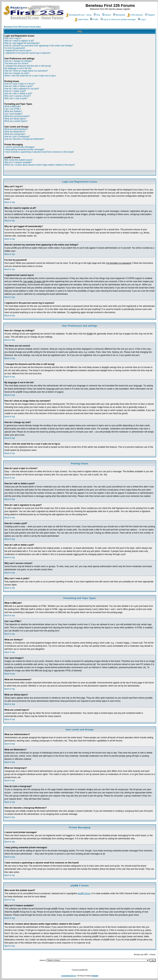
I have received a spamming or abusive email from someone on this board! (39, 152)
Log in (142, 19)
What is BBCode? (13, 106)
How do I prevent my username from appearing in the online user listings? (39, 46)
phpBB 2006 (84, 970)
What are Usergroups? (15, 134)
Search (107, 15)
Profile (94, 19)
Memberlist (119, 15)
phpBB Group (84, 893)
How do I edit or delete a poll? (18, 94)
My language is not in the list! (18, 68)
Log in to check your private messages (118, 19)
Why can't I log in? (13, 38)
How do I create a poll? (15, 91)
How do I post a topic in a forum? (20, 84)
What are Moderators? (15, 132)
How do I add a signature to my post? (22, 89)
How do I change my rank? (17, 73)
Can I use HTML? (13, 109)
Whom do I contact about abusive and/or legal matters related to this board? (40, 165)
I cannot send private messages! (19, 147)
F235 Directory (135, 15)
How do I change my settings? (18, 61)
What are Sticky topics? (15, 119)
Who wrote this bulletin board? (18, 160)
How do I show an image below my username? (26, 71)
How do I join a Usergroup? (17, 137)
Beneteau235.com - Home (79, 15)
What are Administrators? (16, 129)
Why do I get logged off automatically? (22, 43)
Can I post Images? (13, 114)
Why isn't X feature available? (18, 162)
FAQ (97, 15)
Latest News (82, 19)
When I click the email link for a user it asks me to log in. (30, 76)
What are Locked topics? (16, 121)
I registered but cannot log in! (18, 51)
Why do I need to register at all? (19, 41)
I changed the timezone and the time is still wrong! (28, 66)
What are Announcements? (17, 116)
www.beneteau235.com (69, 976)
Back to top (10, 202)
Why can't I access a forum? (17, 96)
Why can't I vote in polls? (16, 98)
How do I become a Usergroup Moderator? (24, 139)
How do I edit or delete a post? (19, 86)
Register (150, 15)
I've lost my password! (15, 48)
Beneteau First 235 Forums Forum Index (22, 27)
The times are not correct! (16, 63)
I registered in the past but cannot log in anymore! (27, 53)
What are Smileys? (13, 111)
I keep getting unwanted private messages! (24, 149)
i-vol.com (95, 976)
